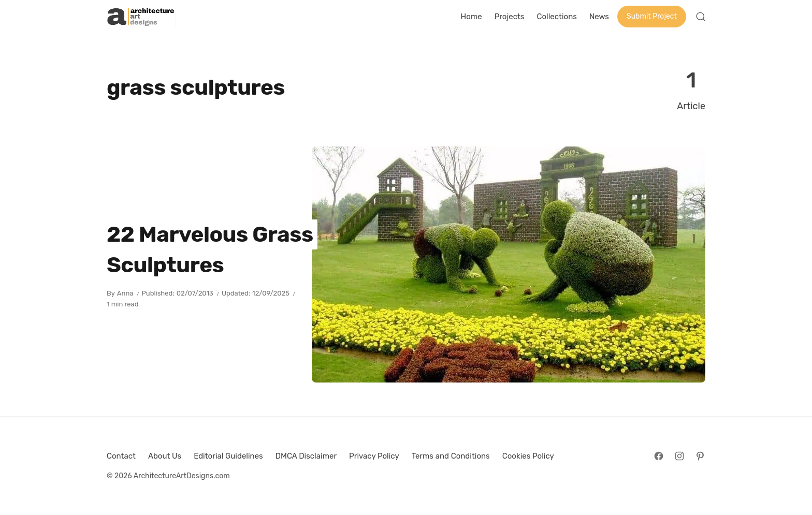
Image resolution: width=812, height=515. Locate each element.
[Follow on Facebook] (659, 456)
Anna (125, 293)
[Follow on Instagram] (679, 456)
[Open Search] (701, 17)
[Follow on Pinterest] (700, 456)
